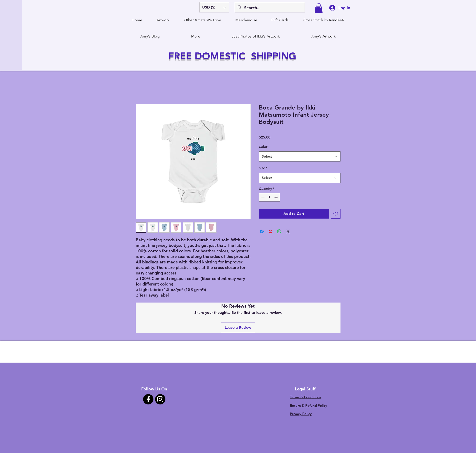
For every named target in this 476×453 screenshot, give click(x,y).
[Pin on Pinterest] (271, 231)
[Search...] (270, 8)
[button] (214, 7)
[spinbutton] (269, 197)
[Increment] (276, 197)
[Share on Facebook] (262, 231)
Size (263, 168)
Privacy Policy (301, 414)
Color (264, 147)
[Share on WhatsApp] (279, 231)
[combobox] (300, 156)
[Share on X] (288, 231)
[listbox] (214, 7)
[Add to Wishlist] (336, 214)
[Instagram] (160, 399)
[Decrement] (262, 197)
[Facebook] (148, 399)
